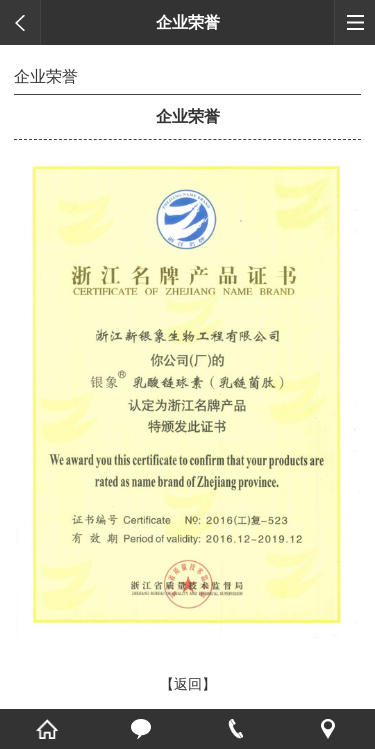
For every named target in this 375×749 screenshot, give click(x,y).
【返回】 (188, 684)
